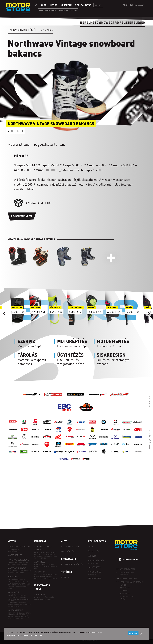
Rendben (133, 633)
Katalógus (40, 594)
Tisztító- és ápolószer (15, 619)
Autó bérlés (68, 551)
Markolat (38, 577)
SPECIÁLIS (54, 556)
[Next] (148, 313)
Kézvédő (11, 601)
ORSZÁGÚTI (49, 552)
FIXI (54, 552)
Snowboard (69, 559)
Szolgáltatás (97, 541)
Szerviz (92, 556)
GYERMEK (42, 558)
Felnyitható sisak (21, 562)
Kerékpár (40, 541)
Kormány (23, 587)
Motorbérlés (15, 555)
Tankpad (11, 605)
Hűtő (10, 585)
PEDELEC (37, 552)
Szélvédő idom (25, 605)
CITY (36, 556)
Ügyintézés (94, 551)
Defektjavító (21, 595)
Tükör (10, 589)
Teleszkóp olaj (22, 615)
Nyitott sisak (12, 564)
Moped (37, 597)
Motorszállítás (96, 561)
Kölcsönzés (94, 567)
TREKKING (51, 554)
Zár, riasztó (12, 599)
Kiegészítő (20, 573)
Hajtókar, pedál (46, 566)
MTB (43, 552)
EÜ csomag (21, 597)
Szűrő (15, 585)
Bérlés (65, 577)
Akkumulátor (12, 579)
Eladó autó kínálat (71, 547)
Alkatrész (13, 576)
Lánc (9, 587)
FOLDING (47, 556)
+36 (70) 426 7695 (127, 569)
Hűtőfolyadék (13, 617)
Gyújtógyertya (24, 583)
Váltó (55, 566)
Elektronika (12, 581)
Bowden (21, 579)
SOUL (37, 558)
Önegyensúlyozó (40, 599)
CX (35, 554)
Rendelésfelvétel (22, 216)
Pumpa (48, 575)
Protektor (12, 573)
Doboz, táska (12, 597)
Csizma (10, 571)
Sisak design (95, 578)
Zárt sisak (11, 562)
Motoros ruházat (17, 568)
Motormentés (93, 563)
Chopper (11, 549)
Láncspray (27, 613)
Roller (50, 599)
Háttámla (11, 606)
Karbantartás (15, 610)
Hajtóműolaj (23, 617)
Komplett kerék (40, 565)
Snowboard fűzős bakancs (30, 30)
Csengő (37, 575)
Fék (36, 568)
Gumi (16, 583)
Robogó (43, 597)
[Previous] (5, 313)
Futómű (10, 583)
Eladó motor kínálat (19, 547)
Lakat (45, 579)
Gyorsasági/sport (14, 551)
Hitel (91, 547)
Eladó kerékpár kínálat (43, 548)
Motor (12, 541)
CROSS (45, 554)
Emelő (18, 606)
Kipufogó (15, 587)
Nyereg (37, 566)
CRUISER (41, 556)
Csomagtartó (46, 577)
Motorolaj (12, 613)
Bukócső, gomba (23, 599)
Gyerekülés (38, 579)
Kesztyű (27, 571)
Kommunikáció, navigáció (17, 603)
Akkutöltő (11, 595)
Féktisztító (12, 615)
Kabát (21, 571)
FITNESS (39, 554)
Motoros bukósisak (18, 560)
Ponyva (17, 605)
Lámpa (43, 575)
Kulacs (54, 575)
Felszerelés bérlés (72, 564)
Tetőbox (66, 572)
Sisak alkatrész (22, 564)
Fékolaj (19, 613)
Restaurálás (92, 575)
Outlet (98, 5)
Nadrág (16, 571)
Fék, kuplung (22, 581)
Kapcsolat (139, 5)
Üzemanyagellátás (24, 585)
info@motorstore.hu (129, 578)
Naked (17, 549)
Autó (64, 541)
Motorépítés (95, 572)
